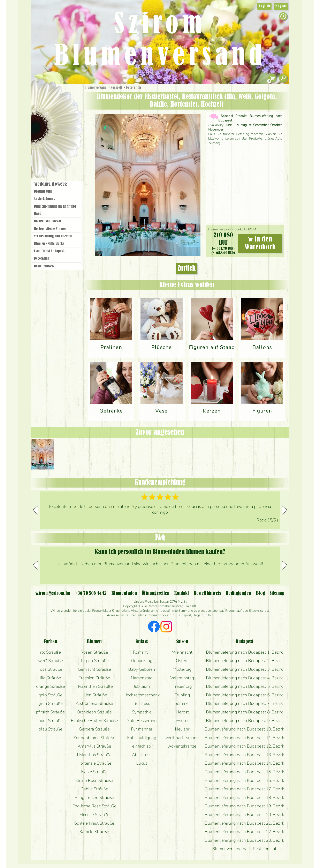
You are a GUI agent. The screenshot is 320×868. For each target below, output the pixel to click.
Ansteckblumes (44, 199)
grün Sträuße (51, 703)
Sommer (182, 703)
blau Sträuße (51, 729)
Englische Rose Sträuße (94, 806)
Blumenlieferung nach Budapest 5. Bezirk (244, 686)
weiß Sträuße (51, 661)
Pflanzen (67, 118)
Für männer (142, 729)
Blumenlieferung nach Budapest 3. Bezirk (244, 669)
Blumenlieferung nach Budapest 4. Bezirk (244, 678)
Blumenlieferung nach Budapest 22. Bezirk (244, 832)
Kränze (61, 141)
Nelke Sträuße (94, 772)
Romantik (142, 652)
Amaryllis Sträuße (94, 746)
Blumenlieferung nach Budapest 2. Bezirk (244, 661)
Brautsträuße (43, 192)
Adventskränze (182, 746)
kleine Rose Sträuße (94, 780)
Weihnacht (182, 652)
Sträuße (60, 107)
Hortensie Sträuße (94, 763)
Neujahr (182, 729)
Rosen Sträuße (94, 652)
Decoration (134, 88)
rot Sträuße (50, 652)
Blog (261, 593)
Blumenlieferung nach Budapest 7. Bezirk (244, 703)
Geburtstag (142, 661)
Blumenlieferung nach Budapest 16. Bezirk (244, 780)
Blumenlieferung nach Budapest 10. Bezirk (244, 729)
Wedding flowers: (51, 184)
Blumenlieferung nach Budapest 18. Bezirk (244, 797)
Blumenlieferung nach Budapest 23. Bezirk (244, 840)
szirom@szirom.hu (53, 593)
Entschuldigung (142, 738)
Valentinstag (182, 678)
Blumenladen (58, 156)
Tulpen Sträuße (94, 661)
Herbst (182, 712)
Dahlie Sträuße (94, 789)
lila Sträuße (50, 678)
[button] (285, 510)
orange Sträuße (51, 686)
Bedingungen (238, 593)
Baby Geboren (142, 669)
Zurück (187, 269)
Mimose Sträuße (94, 815)
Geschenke (52, 97)
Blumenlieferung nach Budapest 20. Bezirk (244, 815)
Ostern (182, 661)
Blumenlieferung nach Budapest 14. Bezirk (244, 763)
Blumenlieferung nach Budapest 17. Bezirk (244, 789)
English (264, 6)
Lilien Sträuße (94, 695)
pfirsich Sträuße (50, 712)
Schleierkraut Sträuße (94, 823)
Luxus (142, 763)
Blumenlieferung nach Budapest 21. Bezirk (244, 823)
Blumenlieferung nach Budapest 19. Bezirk (244, 806)
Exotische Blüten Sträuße (94, 721)
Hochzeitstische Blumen (50, 229)
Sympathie (142, 712)
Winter (182, 721)
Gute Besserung (142, 721)
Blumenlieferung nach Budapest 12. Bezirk (244, 746)
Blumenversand (96, 88)
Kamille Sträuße (94, 832)
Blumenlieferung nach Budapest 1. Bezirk (244, 652)
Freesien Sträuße (94, 678)
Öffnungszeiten (156, 593)
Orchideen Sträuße (94, 712)
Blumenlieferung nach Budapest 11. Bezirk (244, 738)
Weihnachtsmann (182, 738)
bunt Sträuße (51, 721)
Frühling (182, 695)
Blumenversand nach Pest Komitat (244, 849)
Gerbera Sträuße (94, 729)
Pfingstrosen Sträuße (94, 797)
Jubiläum (142, 686)
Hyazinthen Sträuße (94, 686)
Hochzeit (116, 88)
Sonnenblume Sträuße (94, 738)
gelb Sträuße (50, 695)
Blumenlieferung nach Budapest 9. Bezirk (244, 721)
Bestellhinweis (44, 266)
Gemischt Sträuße (94, 669)
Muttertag (182, 669)
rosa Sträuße (50, 669)
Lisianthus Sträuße (94, 755)
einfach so (142, 746)
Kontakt (181, 593)
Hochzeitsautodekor (48, 221)
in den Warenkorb (260, 243)
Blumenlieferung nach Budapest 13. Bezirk (244, 755)
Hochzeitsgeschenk (142, 695)
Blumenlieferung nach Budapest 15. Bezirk (244, 772)
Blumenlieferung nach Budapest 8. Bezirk (244, 712)
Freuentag (182, 686)
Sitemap (277, 593)
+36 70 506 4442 (91, 593)
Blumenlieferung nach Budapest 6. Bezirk (244, 695)
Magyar (281, 6)
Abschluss (142, 755)
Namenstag (142, 678)
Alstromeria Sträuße (94, 703)
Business (142, 703)
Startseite (43, 93)
